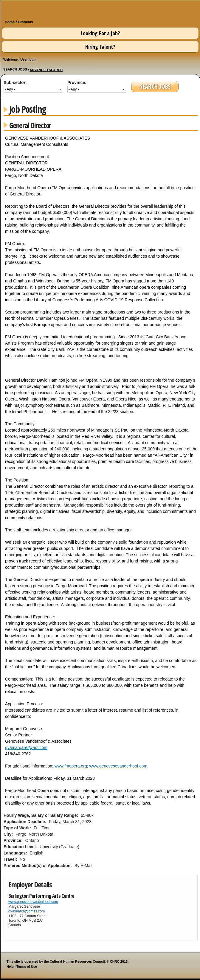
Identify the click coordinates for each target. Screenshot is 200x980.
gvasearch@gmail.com (27, 911)
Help (10, 967)
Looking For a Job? (100, 33)
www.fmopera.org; (71, 766)
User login (28, 59)
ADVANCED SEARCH (46, 70)
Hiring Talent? (100, 47)
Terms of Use (27, 967)
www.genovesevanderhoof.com (118, 766)
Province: (77, 82)
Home (10, 22)
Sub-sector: (15, 82)
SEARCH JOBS (15, 69)
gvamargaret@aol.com (26, 747)
